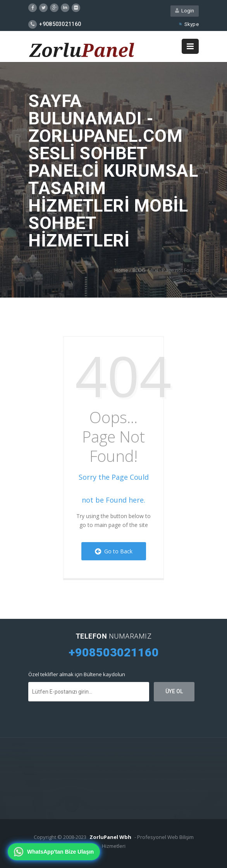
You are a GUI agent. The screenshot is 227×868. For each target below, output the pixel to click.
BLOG (139, 270)
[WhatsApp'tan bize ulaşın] (54, 852)
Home (121, 270)
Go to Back (114, 551)
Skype (188, 24)
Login (185, 11)
